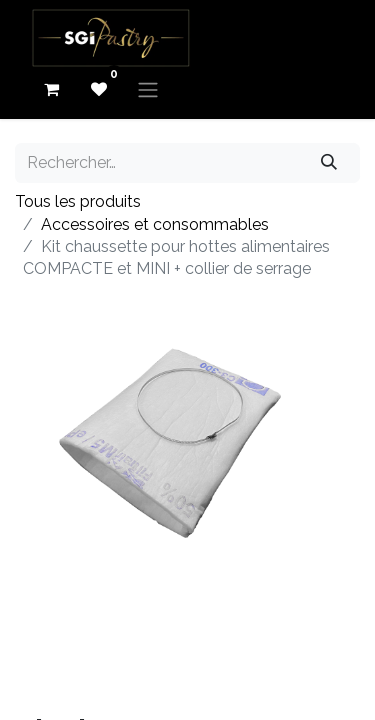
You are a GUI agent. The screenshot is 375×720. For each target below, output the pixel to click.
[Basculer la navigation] (148, 89)
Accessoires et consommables (155, 224)
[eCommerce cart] (51, 89)
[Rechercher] (329, 163)
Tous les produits (78, 201)
